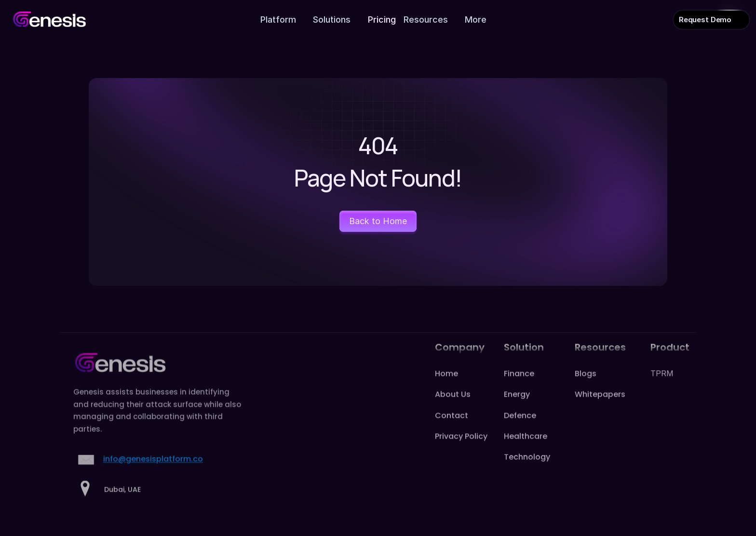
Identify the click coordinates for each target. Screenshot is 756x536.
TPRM (662, 385)
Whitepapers (600, 406)
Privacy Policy (461, 448)
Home (446, 385)
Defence (520, 427)
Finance (519, 385)
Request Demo (705, 20)
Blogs (586, 385)
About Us (453, 406)
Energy (517, 406)
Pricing (382, 20)
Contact (452, 427)
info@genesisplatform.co (153, 471)
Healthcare (526, 448)
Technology (527, 468)
